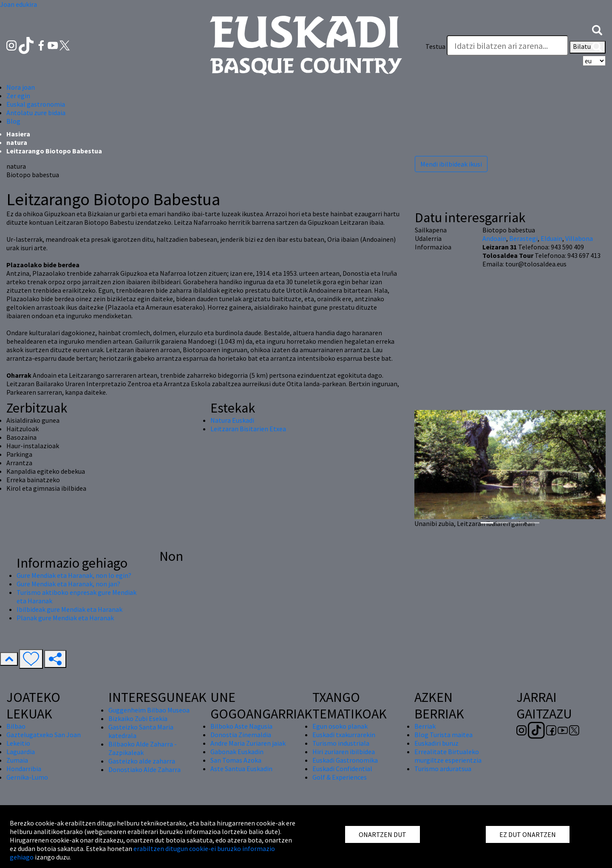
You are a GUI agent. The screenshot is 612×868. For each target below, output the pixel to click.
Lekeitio (18, 743)
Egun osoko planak (340, 726)
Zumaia (17, 760)
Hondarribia (24, 769)
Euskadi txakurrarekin (344, 735)
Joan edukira (18, 4)
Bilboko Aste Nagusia (241, 726)
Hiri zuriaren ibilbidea (344, 752)
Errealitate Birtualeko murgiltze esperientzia (448, 756)
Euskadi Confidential (342, 769)
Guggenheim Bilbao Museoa (149, 710)
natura (17, 142)
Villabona (579, 238)
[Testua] (507, 45)
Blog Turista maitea (443, 735)
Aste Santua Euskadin (241, 769)
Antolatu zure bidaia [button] (36, 113)
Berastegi (523, 238)
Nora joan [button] (21, 87)
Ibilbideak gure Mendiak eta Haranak (69, 609)
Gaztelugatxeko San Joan (44, 735)
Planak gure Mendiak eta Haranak (65, 618)
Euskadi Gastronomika (345, 760)
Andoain (494, 238)
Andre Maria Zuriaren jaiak (248, 743)
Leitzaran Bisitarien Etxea (248, 429)
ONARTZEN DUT (382, 834)
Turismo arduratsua (443, 769)
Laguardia (21, 752)
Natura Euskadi (232, 420)
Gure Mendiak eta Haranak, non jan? (68, 584)
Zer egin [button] (18, 96)
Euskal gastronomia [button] (36, 104)
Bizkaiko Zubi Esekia (138, 718)
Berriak (425, 726)
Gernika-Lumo (27, 777)
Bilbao (16, 726)
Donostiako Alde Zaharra (144, 769)
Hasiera (18, 134)
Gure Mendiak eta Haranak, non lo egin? (74, 575)
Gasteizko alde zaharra (142, 761)
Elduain (551, 238)
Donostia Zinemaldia (241, 735)
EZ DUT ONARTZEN (528, 834)
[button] (597, 29)
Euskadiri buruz (436, 743)
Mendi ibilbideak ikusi (451, 164)
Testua (435, 46)
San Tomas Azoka (236, 760)
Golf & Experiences (340, 777)
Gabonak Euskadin (237, 752)
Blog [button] (13, 121)
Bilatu (588, 47)
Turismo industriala (341, 743)
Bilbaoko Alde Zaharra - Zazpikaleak (143, 748)
